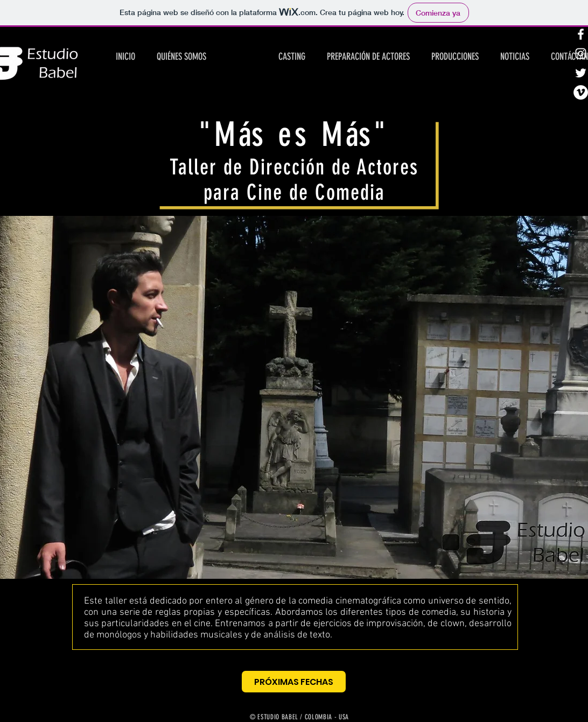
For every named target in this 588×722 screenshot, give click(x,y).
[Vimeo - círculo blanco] (581, 92)
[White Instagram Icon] (581, 54)
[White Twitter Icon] (581, 73)
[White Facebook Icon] (581, 34)
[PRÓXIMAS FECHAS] (294, 682)
